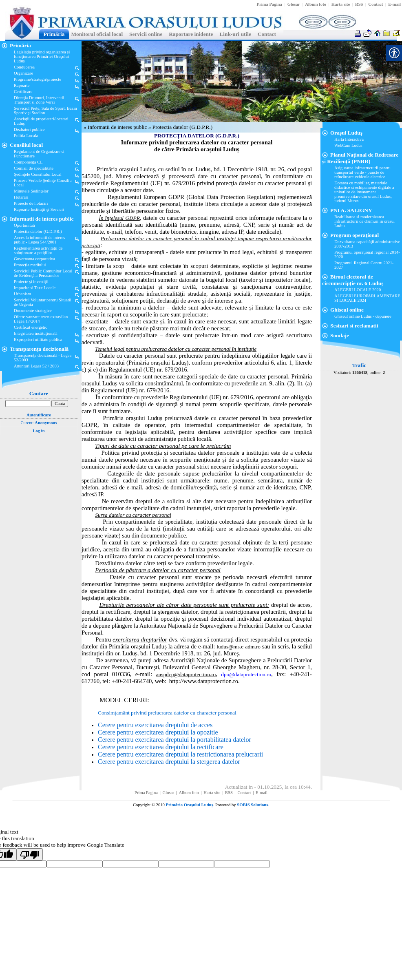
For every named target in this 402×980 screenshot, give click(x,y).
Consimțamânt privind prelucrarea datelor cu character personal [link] (167, 713)
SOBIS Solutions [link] (252, 805)
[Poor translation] (30, 854)
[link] (269, 4)
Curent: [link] (39, 423)
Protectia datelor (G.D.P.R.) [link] (182, 127)
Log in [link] (39, 431)
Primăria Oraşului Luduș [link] (190, 805)
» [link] (86, 127)
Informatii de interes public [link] (118, 127)
